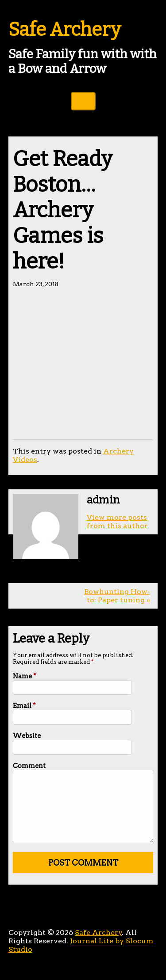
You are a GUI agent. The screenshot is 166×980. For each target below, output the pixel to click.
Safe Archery (65, 30)
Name (25, 676)
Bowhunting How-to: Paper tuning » (117, 596)
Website (27, 736)
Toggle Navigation (83, 101)
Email (24, 706)
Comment (29, 766)
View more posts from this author (117, 522)
